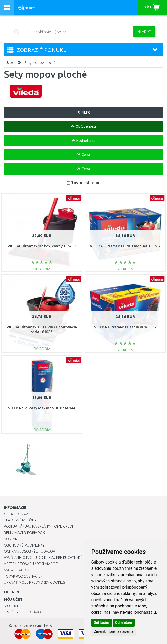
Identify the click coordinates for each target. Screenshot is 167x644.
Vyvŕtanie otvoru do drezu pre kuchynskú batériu (50, 558)
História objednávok (23, 612)
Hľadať (144, 32)
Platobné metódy (20, 520)
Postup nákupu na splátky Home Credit (39, 526)
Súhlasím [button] (102, 623)
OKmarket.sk (43, 626)
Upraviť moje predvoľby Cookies (34, 582)
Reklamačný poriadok (24, 533)
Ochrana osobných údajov (30, 551)
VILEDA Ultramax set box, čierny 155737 (42, 246)
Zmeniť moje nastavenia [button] (114, 631)
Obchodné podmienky (24, 545)
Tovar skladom (86, 182)
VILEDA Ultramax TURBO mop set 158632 (125, 246)
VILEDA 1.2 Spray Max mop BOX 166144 (42, 408)
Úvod (10, 63)
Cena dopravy (17, 514)
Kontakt (11, 539)
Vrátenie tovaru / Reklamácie (31, 564)
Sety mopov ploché (40, 63)
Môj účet (13, 606)
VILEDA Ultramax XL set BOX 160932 (125, 327)
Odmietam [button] (124, 623)
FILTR (83, 112)
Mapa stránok (17, 570)
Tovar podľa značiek (23, 576)
